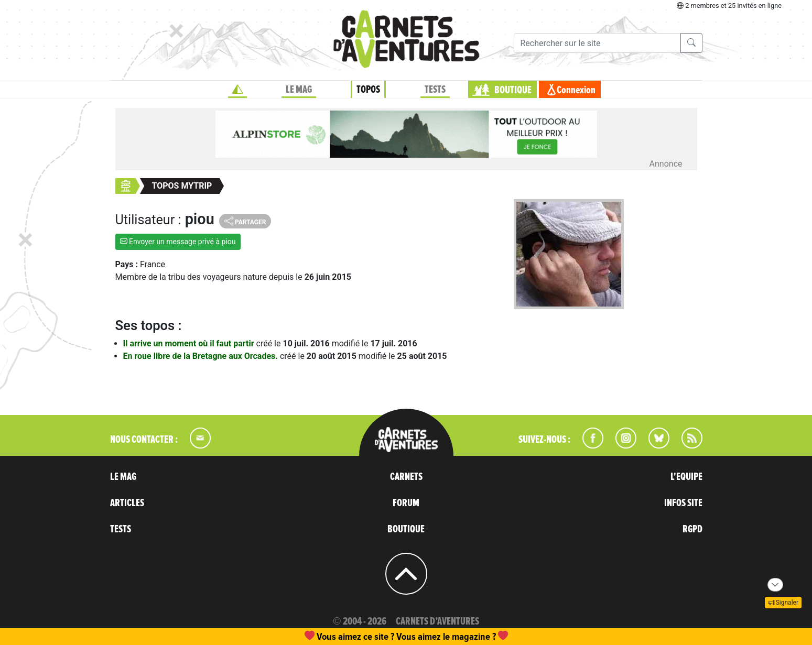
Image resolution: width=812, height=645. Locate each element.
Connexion (576, 90)
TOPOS (368, 90)
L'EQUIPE (686, 477)
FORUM (406, 503)
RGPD (692, 529)
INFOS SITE (683, 503)
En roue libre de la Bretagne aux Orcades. (202, 356)
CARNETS (406, 477)
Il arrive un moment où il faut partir (190, 343)
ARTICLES (127, 503)
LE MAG (299, 90)
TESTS (435, 90)
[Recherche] (597, 43)
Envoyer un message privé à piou (178, 242)
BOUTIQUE (513, 90)
